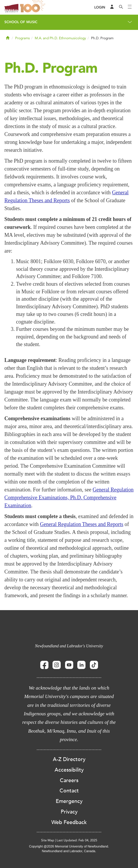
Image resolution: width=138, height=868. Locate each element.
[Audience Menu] (112, 7)
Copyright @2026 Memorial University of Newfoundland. (69, 846)
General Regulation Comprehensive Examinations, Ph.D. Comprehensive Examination (69, 498)
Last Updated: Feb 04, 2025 (77, 840)
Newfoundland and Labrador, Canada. (69, 851)
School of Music (21, 22)
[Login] (100, 7)
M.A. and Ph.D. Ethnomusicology (60, 38)
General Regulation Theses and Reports (82, 524)
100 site (34, 7)
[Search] (121, 7)
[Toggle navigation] (130, 7)
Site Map (48, 840)
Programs (22, 38)
